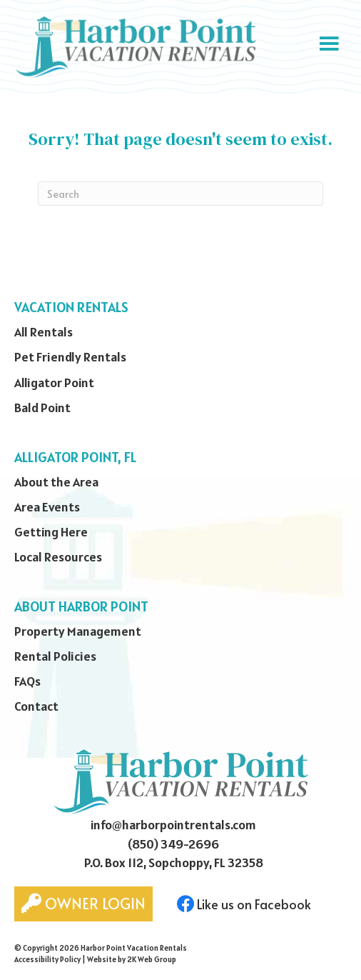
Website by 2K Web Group (132, 959)
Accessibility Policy (47, 959)
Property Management (78, 631)
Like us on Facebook (244, 904)
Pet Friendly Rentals (70, 357)
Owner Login (83, 904)
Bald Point (42, 407)
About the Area (56, 482)
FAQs (27, 681)
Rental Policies (55, 656)
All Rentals (44, 332)
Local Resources (58, 557)
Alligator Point (54, 382)
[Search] (180, 194)
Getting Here (51, 532)
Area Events (47, 507)
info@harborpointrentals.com (173, 825)
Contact (36, 706)
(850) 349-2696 (173, 844)
